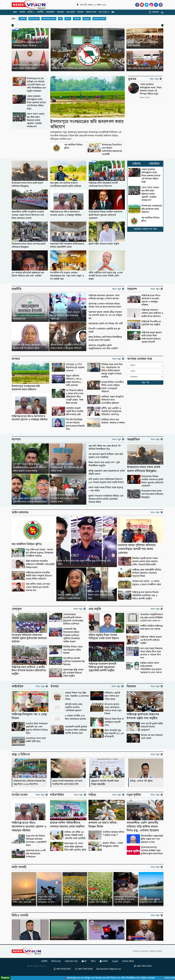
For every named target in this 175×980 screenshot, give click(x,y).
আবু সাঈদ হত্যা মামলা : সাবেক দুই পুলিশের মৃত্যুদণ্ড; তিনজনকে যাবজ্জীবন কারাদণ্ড (40, 553)
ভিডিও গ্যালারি (20, 915)
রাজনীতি (40, 12)
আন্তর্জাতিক (50, 12)
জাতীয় (30, 12)
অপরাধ (16, 359)
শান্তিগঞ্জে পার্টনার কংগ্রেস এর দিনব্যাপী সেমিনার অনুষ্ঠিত (151, 640)
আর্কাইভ (77, 19)
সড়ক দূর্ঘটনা (134, 795)
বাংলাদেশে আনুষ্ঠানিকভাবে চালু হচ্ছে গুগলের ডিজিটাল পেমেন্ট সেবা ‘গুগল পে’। (152, 618)
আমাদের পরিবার (99, 19)
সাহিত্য (92, 795)
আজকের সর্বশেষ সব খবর (145, 229)
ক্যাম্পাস (16, 439)
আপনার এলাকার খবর (140, 359)
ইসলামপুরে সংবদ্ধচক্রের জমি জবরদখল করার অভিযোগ (87, 124)
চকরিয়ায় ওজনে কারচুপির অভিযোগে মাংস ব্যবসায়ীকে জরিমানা (112, 400)
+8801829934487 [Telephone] (63, 969)
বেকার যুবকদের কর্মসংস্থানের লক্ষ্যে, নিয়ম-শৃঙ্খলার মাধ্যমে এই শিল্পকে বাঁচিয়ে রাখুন (36, 103)
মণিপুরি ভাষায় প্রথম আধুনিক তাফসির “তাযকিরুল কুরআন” (74, 707)
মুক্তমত (132, 79)
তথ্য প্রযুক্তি (71, 12)
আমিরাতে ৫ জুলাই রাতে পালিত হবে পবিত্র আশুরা (112, 696)
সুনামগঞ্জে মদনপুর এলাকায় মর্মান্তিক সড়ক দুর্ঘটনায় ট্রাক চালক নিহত (152, 850)
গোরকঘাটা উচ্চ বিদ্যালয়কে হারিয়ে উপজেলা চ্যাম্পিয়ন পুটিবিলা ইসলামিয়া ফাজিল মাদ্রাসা (72, 635)
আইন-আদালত (20, 512)
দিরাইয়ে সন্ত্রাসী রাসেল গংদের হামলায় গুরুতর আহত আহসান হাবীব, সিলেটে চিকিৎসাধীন (145, 561)
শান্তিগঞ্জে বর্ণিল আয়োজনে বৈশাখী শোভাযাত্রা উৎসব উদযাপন (103, 184)
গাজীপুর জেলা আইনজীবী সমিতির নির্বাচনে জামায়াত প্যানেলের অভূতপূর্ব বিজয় (147, 573)
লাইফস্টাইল (57, 795)
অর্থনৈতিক (17, 686)
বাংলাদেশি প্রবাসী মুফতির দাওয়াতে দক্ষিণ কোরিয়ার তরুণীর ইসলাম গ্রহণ (76, 730)
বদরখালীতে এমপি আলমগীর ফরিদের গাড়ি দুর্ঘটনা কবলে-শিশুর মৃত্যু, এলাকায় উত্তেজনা (143, 826)
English (87, 19)
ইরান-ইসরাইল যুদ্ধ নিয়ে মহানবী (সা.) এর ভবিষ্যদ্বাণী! (114, 733)
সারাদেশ (132, 289)
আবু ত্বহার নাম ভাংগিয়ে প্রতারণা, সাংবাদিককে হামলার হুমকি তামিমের (66, 184)
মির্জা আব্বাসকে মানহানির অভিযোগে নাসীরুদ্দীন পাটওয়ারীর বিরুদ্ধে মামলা (40, 564)
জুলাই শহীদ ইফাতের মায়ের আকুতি (104, 244)
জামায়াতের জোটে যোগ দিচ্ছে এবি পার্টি (106, 324)
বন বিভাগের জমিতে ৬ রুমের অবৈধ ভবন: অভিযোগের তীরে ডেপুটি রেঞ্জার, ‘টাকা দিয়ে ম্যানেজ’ (75, 397)
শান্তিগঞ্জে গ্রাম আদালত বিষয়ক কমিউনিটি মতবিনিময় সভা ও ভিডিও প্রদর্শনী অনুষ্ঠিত (145, 595)
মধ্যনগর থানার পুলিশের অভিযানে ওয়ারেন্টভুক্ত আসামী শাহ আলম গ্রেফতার (137, 549)
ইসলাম (55, 686)
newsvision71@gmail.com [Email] (109, 969)
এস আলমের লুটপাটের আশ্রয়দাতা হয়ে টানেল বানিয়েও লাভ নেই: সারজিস (28, 274)
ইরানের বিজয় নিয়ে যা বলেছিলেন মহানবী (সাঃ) (114, 722)
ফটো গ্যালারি (19, 867)
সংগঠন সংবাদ (20, 795)
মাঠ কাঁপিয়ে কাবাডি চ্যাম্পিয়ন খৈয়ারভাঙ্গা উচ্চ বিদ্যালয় (74, 661)
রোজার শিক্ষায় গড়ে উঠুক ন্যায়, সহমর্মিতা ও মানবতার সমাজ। (77, 696)
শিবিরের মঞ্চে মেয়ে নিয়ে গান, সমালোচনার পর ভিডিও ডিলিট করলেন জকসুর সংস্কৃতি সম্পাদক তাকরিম (112, 371)
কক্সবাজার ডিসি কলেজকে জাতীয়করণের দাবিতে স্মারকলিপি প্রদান (67, 245)
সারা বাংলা (103, 12)
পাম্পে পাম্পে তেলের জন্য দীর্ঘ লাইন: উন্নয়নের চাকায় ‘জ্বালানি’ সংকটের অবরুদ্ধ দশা (36, 120)
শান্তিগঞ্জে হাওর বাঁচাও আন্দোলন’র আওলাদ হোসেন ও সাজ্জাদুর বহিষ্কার (66, 213)
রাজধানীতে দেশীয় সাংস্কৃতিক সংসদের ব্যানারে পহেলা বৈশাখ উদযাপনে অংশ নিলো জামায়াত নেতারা (28, 215)
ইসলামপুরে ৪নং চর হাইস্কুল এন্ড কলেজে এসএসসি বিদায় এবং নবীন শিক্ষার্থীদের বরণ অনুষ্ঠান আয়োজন (36, 85)
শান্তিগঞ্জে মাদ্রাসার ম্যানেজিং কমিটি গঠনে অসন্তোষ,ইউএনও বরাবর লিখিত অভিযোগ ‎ (39, 576)
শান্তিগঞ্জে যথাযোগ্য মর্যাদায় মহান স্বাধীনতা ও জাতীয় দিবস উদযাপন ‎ (152, 313)
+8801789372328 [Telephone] (143, 966)
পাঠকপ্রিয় (154, 164)
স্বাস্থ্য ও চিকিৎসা (21, 755)
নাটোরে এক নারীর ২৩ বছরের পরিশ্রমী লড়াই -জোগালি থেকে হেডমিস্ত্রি (75, 835)
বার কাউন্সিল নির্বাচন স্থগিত (27, 544)
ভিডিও (68, 19)
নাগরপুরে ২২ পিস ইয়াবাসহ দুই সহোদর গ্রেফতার (75, 367)
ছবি (60, 19)
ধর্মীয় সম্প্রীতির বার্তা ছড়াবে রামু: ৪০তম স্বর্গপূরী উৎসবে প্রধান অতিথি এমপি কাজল (106, 276)
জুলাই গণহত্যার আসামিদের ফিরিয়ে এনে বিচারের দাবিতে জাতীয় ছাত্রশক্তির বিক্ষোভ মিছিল (106, 499)
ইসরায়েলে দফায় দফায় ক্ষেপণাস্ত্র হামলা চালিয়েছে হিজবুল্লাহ (29, 245)
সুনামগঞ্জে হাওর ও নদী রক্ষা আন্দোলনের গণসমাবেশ (36, 854)
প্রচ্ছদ (15, 12)
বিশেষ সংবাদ (91, 12)
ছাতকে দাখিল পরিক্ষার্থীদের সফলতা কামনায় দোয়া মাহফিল (67, 825)
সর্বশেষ (22, 12)
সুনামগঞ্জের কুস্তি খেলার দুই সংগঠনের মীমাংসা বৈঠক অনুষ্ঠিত (73, 673)
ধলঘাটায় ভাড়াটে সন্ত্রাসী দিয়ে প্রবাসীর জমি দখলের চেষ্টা (75, 411)
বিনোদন (80, 12)
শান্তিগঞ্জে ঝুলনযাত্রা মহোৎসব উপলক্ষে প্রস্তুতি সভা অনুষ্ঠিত (143, 716)
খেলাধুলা (60, 12)
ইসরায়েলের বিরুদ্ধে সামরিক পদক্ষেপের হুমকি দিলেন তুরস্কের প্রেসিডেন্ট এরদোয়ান (106, 215)
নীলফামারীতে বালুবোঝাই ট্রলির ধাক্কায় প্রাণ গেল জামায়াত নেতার (152, 839)
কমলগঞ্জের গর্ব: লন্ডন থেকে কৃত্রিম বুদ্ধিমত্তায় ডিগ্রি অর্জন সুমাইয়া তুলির (75, 847)
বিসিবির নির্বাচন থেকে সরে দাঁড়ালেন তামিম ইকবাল (73, 650)
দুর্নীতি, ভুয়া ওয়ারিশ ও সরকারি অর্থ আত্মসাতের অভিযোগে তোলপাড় (111, 411)
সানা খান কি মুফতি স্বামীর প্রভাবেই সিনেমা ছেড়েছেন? (152, 727)
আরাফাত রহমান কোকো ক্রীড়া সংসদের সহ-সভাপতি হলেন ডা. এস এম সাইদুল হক (105, 315)
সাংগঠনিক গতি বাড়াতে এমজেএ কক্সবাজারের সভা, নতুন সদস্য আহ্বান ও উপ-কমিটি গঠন (67, 276)
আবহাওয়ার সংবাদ (49, 19)
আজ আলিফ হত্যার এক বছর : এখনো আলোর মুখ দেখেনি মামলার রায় (39, 587)
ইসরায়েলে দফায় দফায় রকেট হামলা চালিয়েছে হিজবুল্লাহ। (27, 184)
